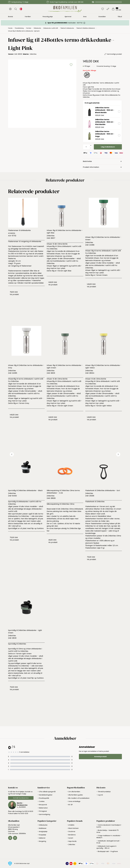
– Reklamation (43, 808)
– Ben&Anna (71, 835)
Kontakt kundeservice (21, 798)
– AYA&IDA (71, 825)
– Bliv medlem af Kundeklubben (78, 798)
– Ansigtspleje (42, 831)
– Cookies (41, 801)
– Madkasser (42, 828)
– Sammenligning (44, 814)
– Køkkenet (41, 838)
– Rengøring (42, 841)
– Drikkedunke (43, 825)
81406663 (22, 807)
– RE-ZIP (70, 805)
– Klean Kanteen (73, 828)
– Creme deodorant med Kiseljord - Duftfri (109, 826)
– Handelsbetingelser (45, 795)
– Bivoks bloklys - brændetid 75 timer (108, 831)
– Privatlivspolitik (43, 798)
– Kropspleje (42, 835)
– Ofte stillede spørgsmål (47, 792)
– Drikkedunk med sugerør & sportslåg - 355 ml (106, 847)
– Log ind (100, 795)
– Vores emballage (74, 801)
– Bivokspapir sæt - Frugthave (107, 851)
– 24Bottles (71, 845)
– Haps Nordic (72, 841)
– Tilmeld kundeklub (104, 792)
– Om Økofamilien (74, 792)
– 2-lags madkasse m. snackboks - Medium (109, 837)
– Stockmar (71, 831)
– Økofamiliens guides (75, 795)
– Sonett (70, 838)
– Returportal (42, 805)
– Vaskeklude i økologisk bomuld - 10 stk (108, 842)
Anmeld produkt (100, 757)
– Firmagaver (42, 811)
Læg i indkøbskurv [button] (108, 147)
